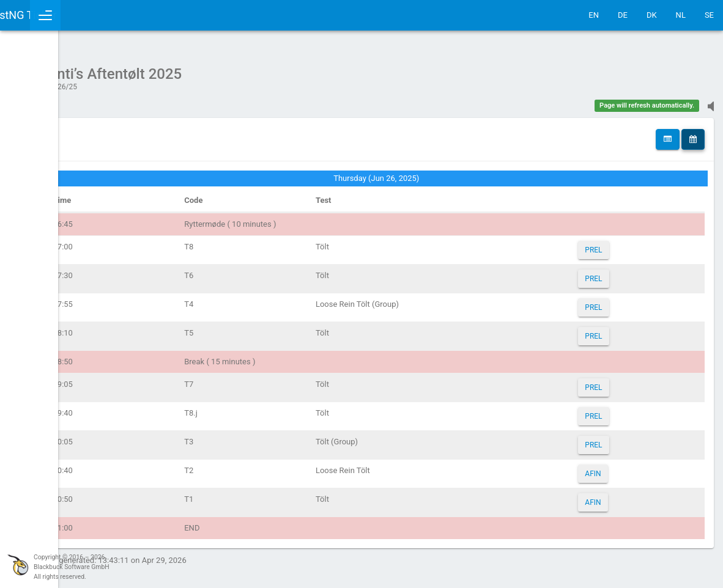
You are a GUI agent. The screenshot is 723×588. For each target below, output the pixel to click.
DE (623, 15)
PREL (615, 244)
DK (652, 15)
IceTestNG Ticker (68, 15)
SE (709, 15)
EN (594, 15)
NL (681, 15)
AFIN (614, 468)
